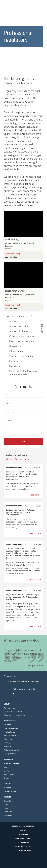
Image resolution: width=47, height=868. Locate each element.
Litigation (14, 361)
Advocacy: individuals (19, 331)
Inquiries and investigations (22, 356)
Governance (15, 346)
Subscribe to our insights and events (23, 682)
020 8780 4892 (11, 257)
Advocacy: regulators (19, 326)
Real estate (15, 366)
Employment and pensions (22, 341)
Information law (17, 351)
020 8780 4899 (11, 308)
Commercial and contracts (22, 336)
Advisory (14, 321)
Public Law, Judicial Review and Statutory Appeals (24, 373)
